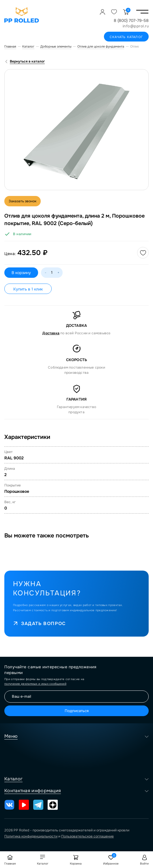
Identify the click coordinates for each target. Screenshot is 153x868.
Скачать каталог (126, 37)
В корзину (21, 273)
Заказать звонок (23, 201)
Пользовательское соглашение (87, 836)
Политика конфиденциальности (31, 836)
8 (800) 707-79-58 (131, 20)
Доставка (51, 333)
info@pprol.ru (136, 26)
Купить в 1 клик (28, 289)
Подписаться (77, 711)
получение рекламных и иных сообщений (35, 684)
